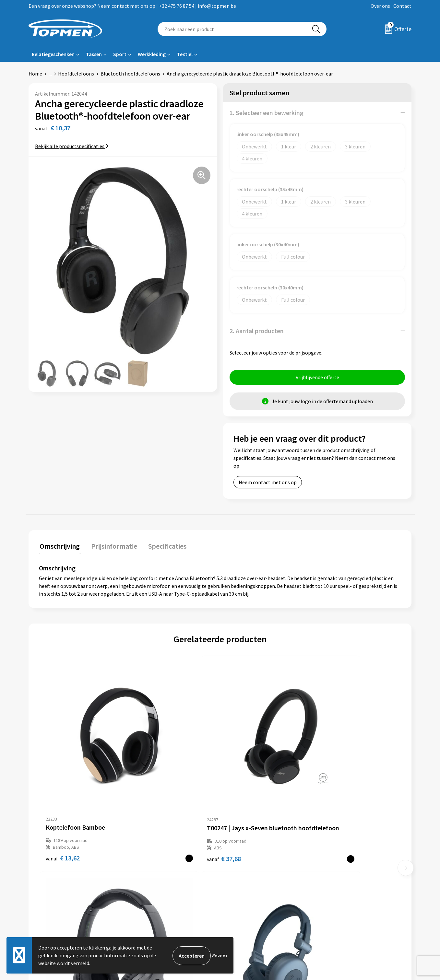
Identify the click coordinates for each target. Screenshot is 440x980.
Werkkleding (152, 54)
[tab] (59, 547)
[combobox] (232, 29)
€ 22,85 (244, 786)
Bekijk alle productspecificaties (72, 146)
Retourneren (242, 875)
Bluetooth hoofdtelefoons (130, 74)
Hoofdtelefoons (76, 74)
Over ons (380, 6)
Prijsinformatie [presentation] (112, 545)
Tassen (94, 54)
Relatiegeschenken (53, 54)
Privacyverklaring (342, 885)
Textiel (185, 54)
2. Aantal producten (257, 331)
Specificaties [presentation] (164, 545)
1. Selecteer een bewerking (267, 113)
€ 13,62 (63, 786)
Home (35, 74)
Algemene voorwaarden (349, 865)
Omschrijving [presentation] (59, 545)
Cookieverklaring (342, 875)
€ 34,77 (326, 791)
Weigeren (219, 955)
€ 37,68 (153, 786)
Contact (402, 6)
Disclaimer (335, 894)
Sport (120, 54)
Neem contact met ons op (268, 482)
